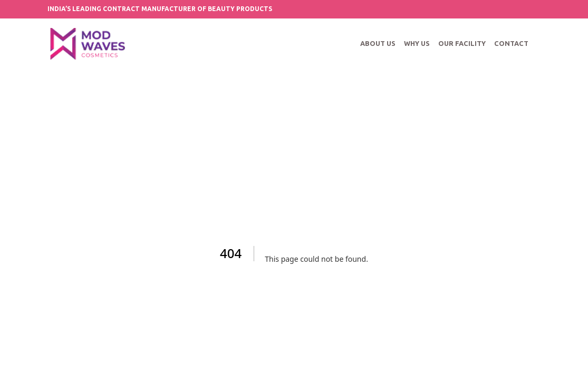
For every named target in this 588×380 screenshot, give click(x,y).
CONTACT (511, 43)
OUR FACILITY (462, 43)
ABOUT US (378, 43)
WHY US (417, 43)
